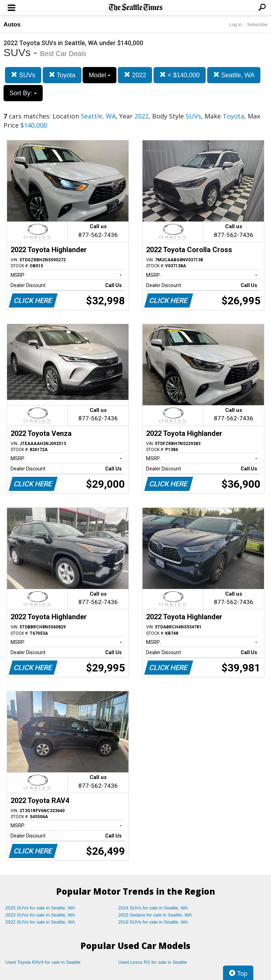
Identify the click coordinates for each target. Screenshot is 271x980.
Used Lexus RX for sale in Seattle (152, 962)
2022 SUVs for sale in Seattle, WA (40, 922)
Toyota (62, 75)
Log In (235, 25)
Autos (12, 25)
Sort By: (23, 93)
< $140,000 (180, 75)
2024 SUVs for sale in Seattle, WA (153, 908)
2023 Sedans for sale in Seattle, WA (155, 915)
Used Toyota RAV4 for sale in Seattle (43, 962)
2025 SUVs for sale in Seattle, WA (40, 908)
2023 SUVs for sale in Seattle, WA (40, 915)
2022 (135, 75)
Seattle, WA (234, 75)
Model (100, 75)
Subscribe (257, 25)
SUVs (23, 75)
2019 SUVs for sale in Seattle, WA (153, 922)
